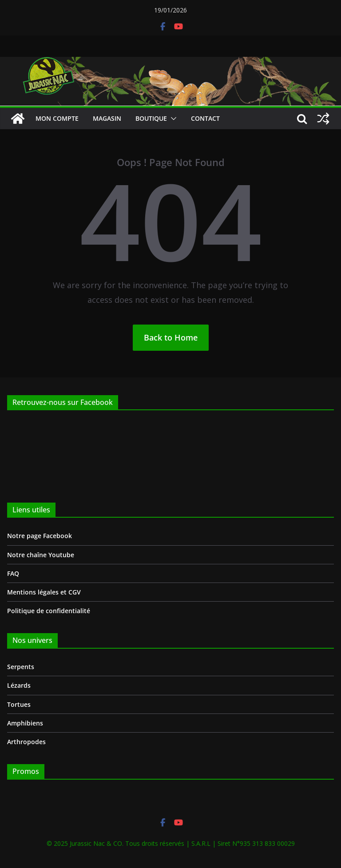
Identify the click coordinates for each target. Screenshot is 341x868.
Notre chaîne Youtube (41, 555)
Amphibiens (25, 723)
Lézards (19, 685)
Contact (205, 118)
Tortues (19, 704)
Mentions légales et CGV (44, 592)
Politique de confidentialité (49, 611)
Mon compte (57, 118)
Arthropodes (26, 742)
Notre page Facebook (40, 536)
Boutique (151, 118)
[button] (172, 119)
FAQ (13, 573)
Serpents (21, 667)
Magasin (107, 118)
